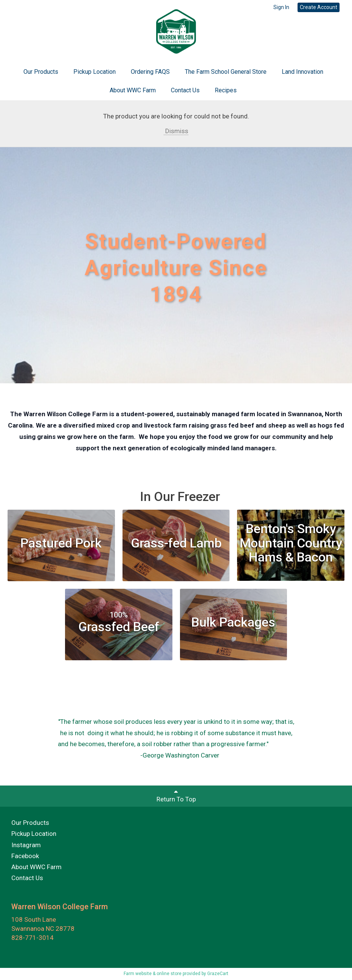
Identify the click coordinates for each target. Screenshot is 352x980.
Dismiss (176, 131)
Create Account (319, 7)
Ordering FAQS (150, 72)
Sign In (281, 7)
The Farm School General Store (226, 72)
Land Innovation (302, 72)
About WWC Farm (133, 90)
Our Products (41, 72)
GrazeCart (218, 974)
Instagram (26, 845)
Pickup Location (95, 72)
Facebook (25, 856)
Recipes (226, 90)
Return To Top (176, 796)
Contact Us (185, 90)
